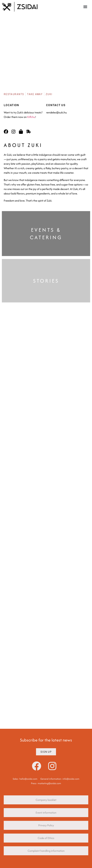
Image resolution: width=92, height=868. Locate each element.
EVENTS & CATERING (46, 234)
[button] (85, 7)
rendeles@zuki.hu (56, 112)
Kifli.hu (31, 117)
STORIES (46, 281)
